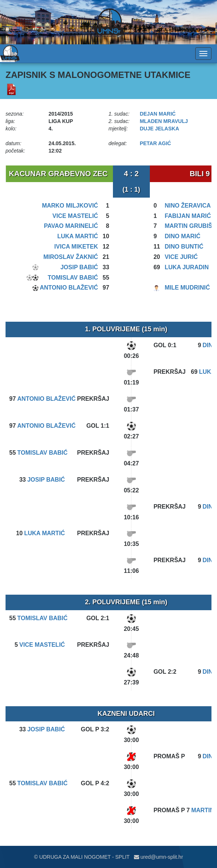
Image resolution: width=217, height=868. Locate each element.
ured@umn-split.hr (159, 857)
